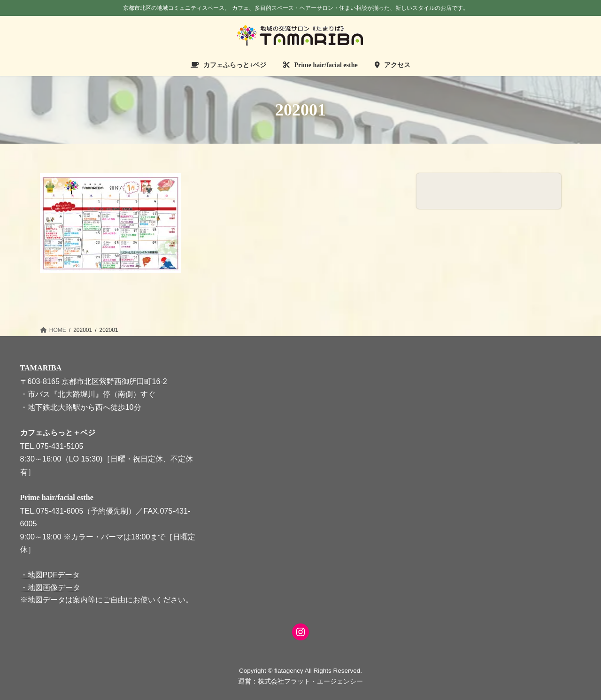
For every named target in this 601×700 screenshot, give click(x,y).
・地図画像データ (50, 587)
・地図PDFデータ (50, 575)
